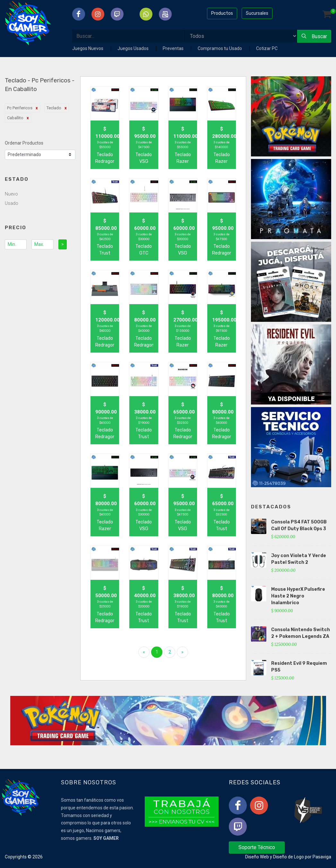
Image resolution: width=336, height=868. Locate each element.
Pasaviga (322, 857)
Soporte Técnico (257, 847)
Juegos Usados (134, 48)
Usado (12, 203)
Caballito (15, 118)
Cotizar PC (267, 48)
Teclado (54, 108)
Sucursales (257, 13)
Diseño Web (257, 857)
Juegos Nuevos (88, 48)
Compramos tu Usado (220, 48)
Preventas (174, 48)
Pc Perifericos (20, 108)
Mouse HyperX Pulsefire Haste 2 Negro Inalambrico (298, 596)
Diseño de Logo (289, 857)
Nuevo (11, 194)
